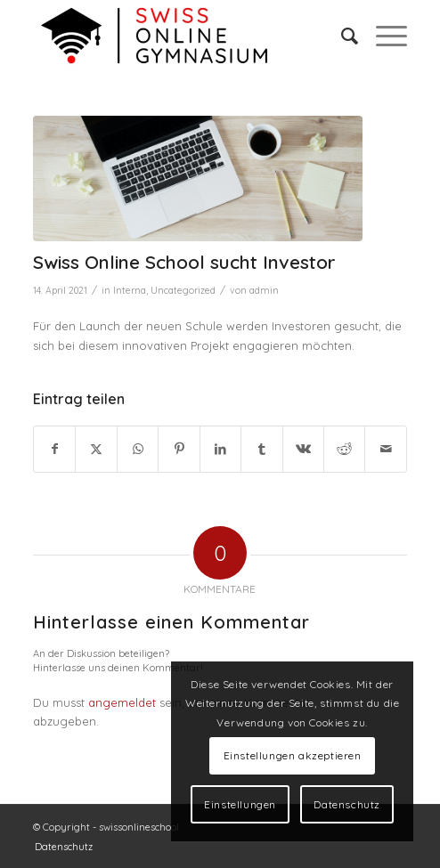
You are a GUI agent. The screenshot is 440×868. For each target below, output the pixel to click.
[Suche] (341, 36)
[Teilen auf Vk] (303, 449)
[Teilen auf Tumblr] (261, 449)
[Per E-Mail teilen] (386, 449)
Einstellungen (240, 804)
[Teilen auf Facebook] (54, 449)
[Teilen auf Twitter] (96, 449)
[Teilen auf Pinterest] (179, 449)
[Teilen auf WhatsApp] (138, 449)
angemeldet (122, 702)
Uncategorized (183, 290)
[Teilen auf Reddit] (344, 449)
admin (264, 290)
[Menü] (383, 36)
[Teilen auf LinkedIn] (220, 449)
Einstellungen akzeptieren (293, 755)
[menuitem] (341, 36)
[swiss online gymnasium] (183, 36)
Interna (130, 290)
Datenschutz (347, 804)
